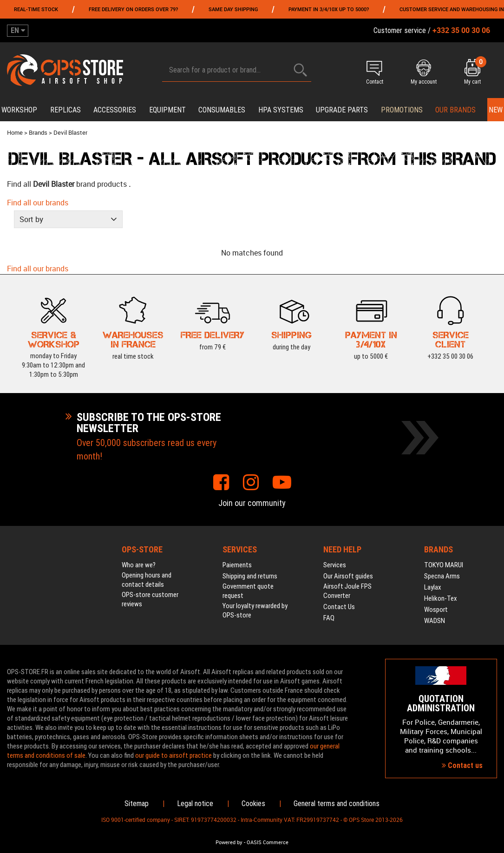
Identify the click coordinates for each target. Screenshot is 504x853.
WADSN (435, 621)
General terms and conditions (337, 804)
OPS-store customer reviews (150, 599)
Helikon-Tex (441, 598)
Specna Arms (442, 576)
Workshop (19, 110)
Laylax (433, 587)
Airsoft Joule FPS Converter (347, 591)
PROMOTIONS (402, 110)
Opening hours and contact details (147, 580)
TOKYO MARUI (444, 565)
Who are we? (139, 565)
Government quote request (248, 591)
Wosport (436, 610)
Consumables (222, 110)
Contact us (462, 765)
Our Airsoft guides (348, 576)
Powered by (229, 842)
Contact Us (339, 607)
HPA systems (281, 110)
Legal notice (195, 804)
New (496, 110)
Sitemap (137, 804)
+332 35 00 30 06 (450, 356)
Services (335, 565)
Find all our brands (38, 203)
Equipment (167, 110)
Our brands (455, 110)
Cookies (253, 804)
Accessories (115, 110)
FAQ (329, 618)
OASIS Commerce (268, 842)
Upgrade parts (342, 110)
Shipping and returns (250, 576)
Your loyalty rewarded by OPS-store (255, 610)
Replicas (65, 110)
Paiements (237, 565)
